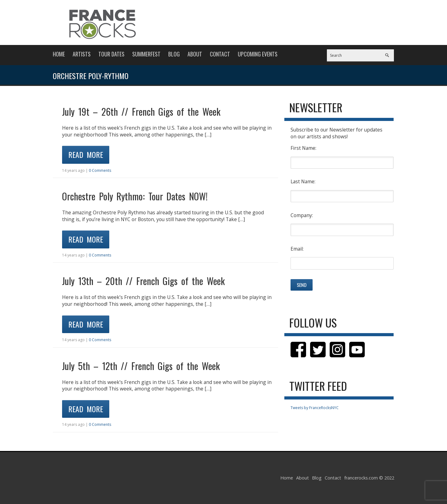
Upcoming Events (258, 54)
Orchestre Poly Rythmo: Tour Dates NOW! (135, 196)
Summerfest (146, 54)
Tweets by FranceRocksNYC (315, 408)
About (195, 54)
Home (59, 54)
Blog (174, 54)
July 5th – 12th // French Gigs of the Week (141, 366)
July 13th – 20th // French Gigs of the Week (143, 281)
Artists (82, 54)
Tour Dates (111, 54)
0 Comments (100, 170)
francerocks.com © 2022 (369, 478)
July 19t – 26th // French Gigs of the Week (141, 112)
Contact (220, 54)
